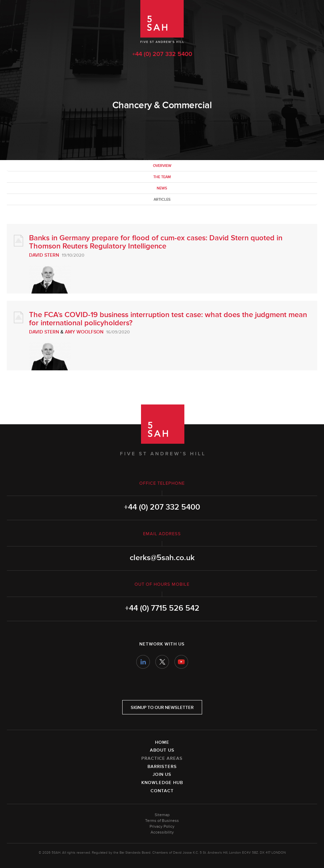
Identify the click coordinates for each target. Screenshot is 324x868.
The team (162, 177)
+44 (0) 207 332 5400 (162, 54)
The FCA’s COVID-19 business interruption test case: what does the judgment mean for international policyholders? (168, 319)
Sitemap (162, 815)
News (162, 188)
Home (162, 742)
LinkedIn (143, 662)
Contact (162, 791)
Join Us (162, 774)
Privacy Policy (162, 827)
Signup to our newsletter (162, 708)
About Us (162, 750)
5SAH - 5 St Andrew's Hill (162, 22)
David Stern (44, 255)
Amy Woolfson (84, 332)
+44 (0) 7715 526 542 (162, 608)
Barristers (162, 767)
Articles (162, 200)
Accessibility (162, 832)
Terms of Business (162, 821)
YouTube (181, 662)
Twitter (162, 662)
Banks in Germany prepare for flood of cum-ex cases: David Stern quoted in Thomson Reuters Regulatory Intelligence (156, 242)
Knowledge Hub (162, 783)
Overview (162, 166)
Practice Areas (162, 758)
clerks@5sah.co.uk (162, 558)
